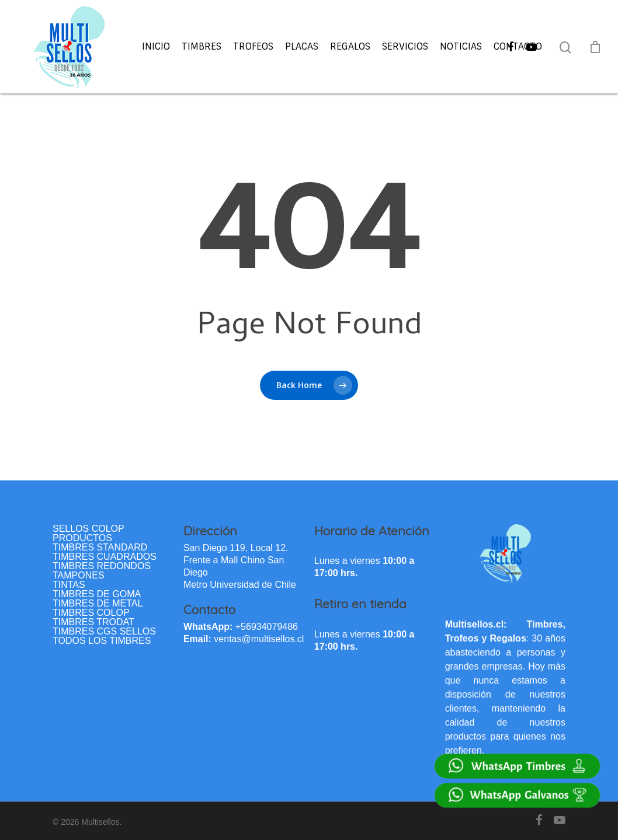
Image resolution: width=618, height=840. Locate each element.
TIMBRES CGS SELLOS (104, 632)
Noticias (461, 47)
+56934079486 (267, 627)
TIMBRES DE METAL (98, 604)
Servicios (405, 47)
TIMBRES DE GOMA (97, 594)
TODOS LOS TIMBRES (102, 641)
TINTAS (69, 585)
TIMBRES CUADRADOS (105, 557)
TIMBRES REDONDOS (102, 566)
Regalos (350, 47)
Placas (302, 47)
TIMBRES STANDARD (100, 548)
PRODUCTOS (82, 538)
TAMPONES (79, 576)
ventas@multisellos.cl (259, 639)
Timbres (202, 47)
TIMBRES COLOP (91, 613)
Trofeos (253, 47)
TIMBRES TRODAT (93, 622)
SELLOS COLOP (88, 529)
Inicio (156, 47)
